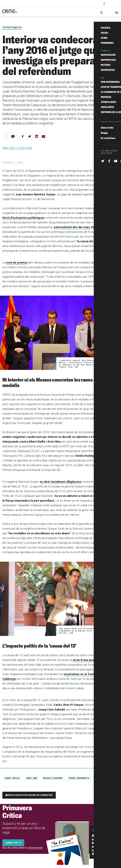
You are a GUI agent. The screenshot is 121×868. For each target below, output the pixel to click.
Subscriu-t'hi (90, 3)
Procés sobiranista (79, 781)
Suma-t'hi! (12, 846)
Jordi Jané (31, 781)
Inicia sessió (112, 3)
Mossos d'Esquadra (53, 781)
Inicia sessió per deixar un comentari (30, 798)
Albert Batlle (12, 781)
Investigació (12, 30)
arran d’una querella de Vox (91, 663)
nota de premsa (17, 266)
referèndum (101, 781)
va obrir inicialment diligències (61, 485)
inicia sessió (35, 851)
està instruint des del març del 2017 (78, 230)
